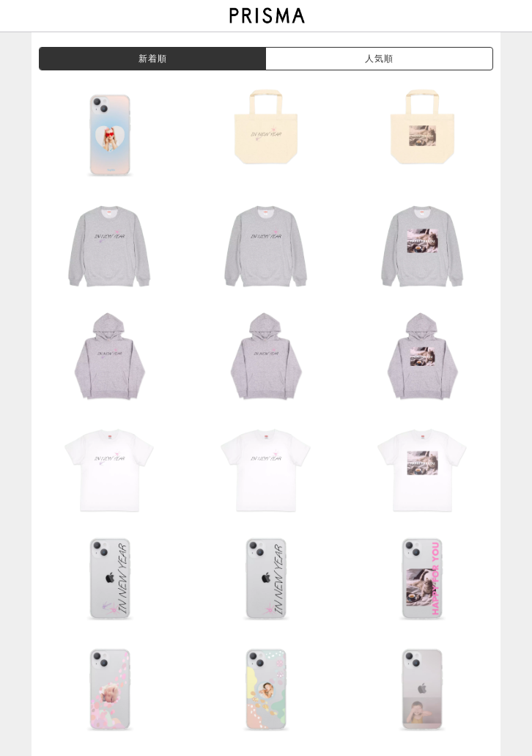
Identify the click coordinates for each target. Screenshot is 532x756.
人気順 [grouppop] (380, 59)
